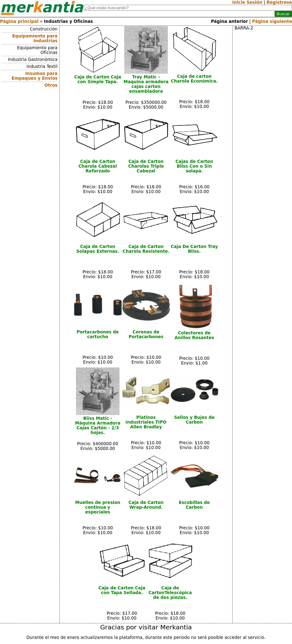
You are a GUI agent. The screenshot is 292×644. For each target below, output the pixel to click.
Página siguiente (272, 21)
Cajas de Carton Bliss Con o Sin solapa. (194, 166)
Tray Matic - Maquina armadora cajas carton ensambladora (146, 84)
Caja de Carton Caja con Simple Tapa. (98, 79)
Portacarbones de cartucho (98, 334)
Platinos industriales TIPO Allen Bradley (146, 422)
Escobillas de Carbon (194, 505)
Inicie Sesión (247, 2)
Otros (51, 85)
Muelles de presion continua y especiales (98, 507)
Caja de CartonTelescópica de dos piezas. (170, 593)
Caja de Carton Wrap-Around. (146, 505)
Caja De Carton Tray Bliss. (194, 249)
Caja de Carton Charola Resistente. (146, 249)
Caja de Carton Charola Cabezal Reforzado (98, 166)
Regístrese (279, 2)
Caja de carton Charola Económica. (194, 79)
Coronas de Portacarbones (146, 334)
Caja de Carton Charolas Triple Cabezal (146, 166)
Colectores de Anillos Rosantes (194, 335)
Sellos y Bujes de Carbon (194, 420)
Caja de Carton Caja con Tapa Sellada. (122, 590)
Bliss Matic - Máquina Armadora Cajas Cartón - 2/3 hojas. (98, 426)
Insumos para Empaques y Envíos (35, 76)
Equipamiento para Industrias (35, 38)
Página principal (19, 21)
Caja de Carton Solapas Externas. (98, 249)
